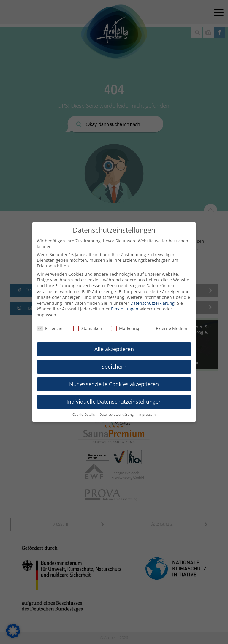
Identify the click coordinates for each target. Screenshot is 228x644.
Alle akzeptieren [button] (114, 349)
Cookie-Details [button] (84, 415)
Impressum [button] (147, 415)
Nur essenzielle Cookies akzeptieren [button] (114, 384)
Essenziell (51, 328)
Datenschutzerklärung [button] (117, 415)
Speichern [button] (114, 367)
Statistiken (88, 328)
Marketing (125, 328)
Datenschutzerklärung (152, 303)
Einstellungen (125, 309)
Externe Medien (167, 328)
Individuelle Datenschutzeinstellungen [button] (114, 402)
